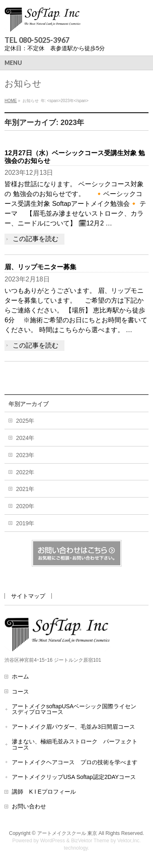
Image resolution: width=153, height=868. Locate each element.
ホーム (20, 676)
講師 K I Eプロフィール (44, 792)
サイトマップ (28, 596)
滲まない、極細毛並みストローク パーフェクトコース (75, 744)
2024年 (25, 438)
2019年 (25, 523)
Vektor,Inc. (129, 841)
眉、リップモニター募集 (40, 267)
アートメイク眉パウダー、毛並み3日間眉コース (73, 727)
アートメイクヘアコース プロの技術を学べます (75, 762)
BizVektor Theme (90, 841)
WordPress (52, 841)
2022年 (25, 472)
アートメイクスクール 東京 (68, 833)
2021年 (25, 489)
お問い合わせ (29, 806)
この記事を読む (35, 239)
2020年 (25, 506)
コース (20, 692)
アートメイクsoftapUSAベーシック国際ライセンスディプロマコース (74, 709)
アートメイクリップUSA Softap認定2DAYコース (74, 777)
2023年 (25, 455)
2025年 (25, 421)
